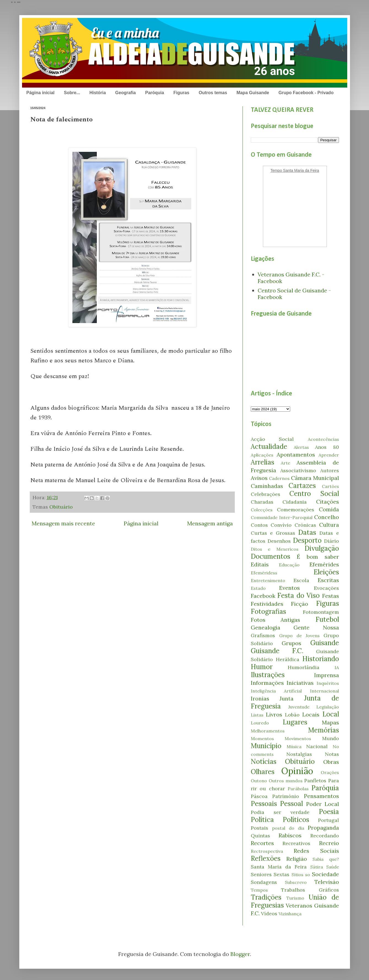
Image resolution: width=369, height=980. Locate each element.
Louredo (260, 723)
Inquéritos (328, 683)
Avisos (259, 478)
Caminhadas (267, 486)
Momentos (262, 739)
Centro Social (314, 494)
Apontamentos (296, 454)
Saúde (333, 867)
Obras (331, 762)
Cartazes (302, 486)
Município (266, 746)
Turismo (295, 898)
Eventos (289, 588)
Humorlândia (304, 667)
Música (294, 746)
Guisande (325, 643)
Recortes (262, 843)
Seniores (261, 874)
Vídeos (269, 914)
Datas (307, 532)
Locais (311, 714)
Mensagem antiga (210, 523)
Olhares (263, 772)
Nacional (317, 746)
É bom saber (318, 557)
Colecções (262, 510)
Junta (286, 698)
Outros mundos (286, 781)
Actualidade (269, 446)
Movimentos (298, 739)
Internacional (324, 691)
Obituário (61, 507)
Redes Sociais (316, 851)
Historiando (321, 659)
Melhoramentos (268, 731)
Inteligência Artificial (276, 691)
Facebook (263, 596)
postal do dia (288, 828)
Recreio (329, 843)
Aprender (329, 455)
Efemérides (324, 564)
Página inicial (41, 93)
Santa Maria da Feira (279, 867)
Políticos (296, 820)
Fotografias (268, 611)
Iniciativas (300, 683)
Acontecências (323, 439)
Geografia (126, 93)
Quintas (260, 836)
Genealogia (266, 627)
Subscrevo (296, 882)
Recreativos (296, 843)
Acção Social (272, 439)
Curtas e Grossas (273, 533)
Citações (328, 502)
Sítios (297, 875)
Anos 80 (327, 447)
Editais (260, 564)
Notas (332, 754)
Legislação (328, 707)
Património (286, 796)
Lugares (295, 722)
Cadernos (279, 478)
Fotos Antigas (276, 620)
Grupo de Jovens (299, 636)
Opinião (297, 771)
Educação (289, 565)
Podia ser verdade (280, 812)
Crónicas (305, 525)
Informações (267, 683)
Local (331, 714)
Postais (259, 828)
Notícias (264, 762)
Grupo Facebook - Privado (306, 93)
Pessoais (264, 804)
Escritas (328, 580)
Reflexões (266, 858)
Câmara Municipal (315, 478)
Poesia (329, 812)
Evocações (326, 588)
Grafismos (263, 635)
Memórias (324, 730)
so (308, 875)
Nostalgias (299, 754)
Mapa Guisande (253, 93)
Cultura (329, 525)
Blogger (240, 954)
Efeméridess (264, 573)
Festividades (267, 604)
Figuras (181, 93)
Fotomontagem (321, 612)
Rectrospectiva (267, 851)
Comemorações (296, 510)
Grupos (291, 643)
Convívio (281, 525)
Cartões (330, 486)
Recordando (325, 836)
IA (337, 667)
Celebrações (266, 494)
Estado (258, 588)
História (98, 93)
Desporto (307, 540)
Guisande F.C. (277, 651)
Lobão (292, 715)
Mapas (330, 722)
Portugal (328, 820)
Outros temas (213, 93)
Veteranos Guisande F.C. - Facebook (291, 278)
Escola (301, 580)
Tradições (266, 897)
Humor (262, 667)
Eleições (326, 572)
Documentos (270, 556)
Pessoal (291, 804)
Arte (285, 463)
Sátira (317, 867)
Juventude (299, 707)
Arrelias (262, 462)
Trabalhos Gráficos (310, 890)
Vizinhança (290, 914)
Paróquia (155, 93)
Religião (297, 859)
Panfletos (315, 781)
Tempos (259, 890)
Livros (274, 714)
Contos (259, 525)
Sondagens (264, 882)
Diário (332, 541)
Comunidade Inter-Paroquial (282, 517)
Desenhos (279, 541)
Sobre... (72, 93)
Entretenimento (268, 580)
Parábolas (298, 789)
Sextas (282, 874)
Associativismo (298, 470)
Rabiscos (290, 835)
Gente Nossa (316, 627)
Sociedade (325, 874)
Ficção (300, 604)
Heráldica (288, 659)
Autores (330, 470)
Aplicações (262, 455)
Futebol (327, 619)
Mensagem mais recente (63, 523)
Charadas (262, 502)
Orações (330, 772)
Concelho (327, 517)
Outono (259, 781)
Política (262, 820)
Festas (331, 596)
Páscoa (259, 796)
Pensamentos (321, 796)
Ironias (260, 698)
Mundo (331, 738)
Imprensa (327, 675)
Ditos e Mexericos (275, 549)
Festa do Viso (298, 595)
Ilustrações (268, 675)
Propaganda (323, 828)
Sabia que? (326, 859)
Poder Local (323, 804)
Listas (257, 715)
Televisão (327, 882)
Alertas (301, 447)
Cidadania (295, 502)
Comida (329, 509)
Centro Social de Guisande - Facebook (294, 294)
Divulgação (322, 548)
